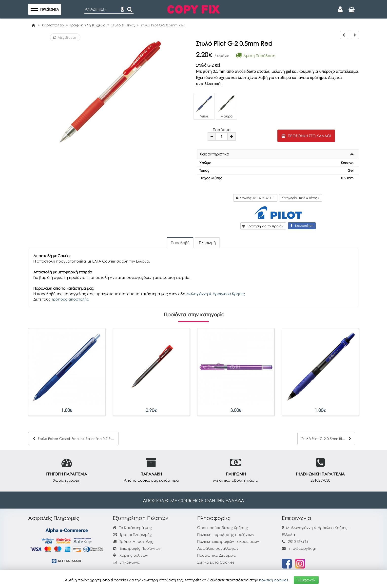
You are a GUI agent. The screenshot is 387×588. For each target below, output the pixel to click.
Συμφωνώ (306, 580)
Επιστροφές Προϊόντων (137, 548)
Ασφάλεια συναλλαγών (218, 548)
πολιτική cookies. (274, 580)
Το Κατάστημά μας (132, 528)
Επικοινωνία (130, 562)
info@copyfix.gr (299, 548)
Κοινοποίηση (302, 226)
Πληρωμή (207, 243)
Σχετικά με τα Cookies (216, 562)
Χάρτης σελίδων (130, 555)
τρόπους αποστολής (70, 299)
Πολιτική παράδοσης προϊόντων (226, 534)
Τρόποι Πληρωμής (132, 534)
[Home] (33, 25)
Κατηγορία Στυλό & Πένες (301, 198)
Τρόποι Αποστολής (133, 541)
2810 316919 (298, 541)
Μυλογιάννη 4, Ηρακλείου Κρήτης (216, 294)
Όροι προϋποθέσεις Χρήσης (223, 528)
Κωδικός (255, 198)
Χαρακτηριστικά (214, 154)
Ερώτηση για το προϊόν (263, 226)
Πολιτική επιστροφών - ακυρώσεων (228, 541)
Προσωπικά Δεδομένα (217, 555)
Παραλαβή (180, 243)
